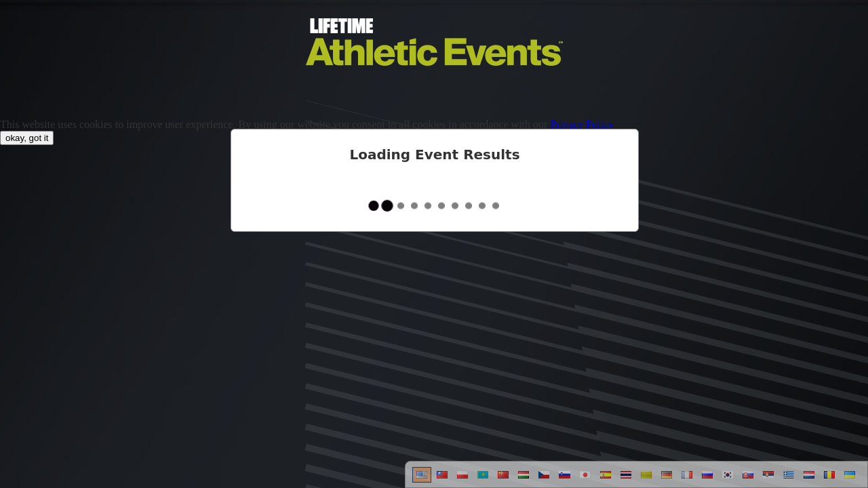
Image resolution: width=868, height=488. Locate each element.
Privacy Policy (582, 124)
